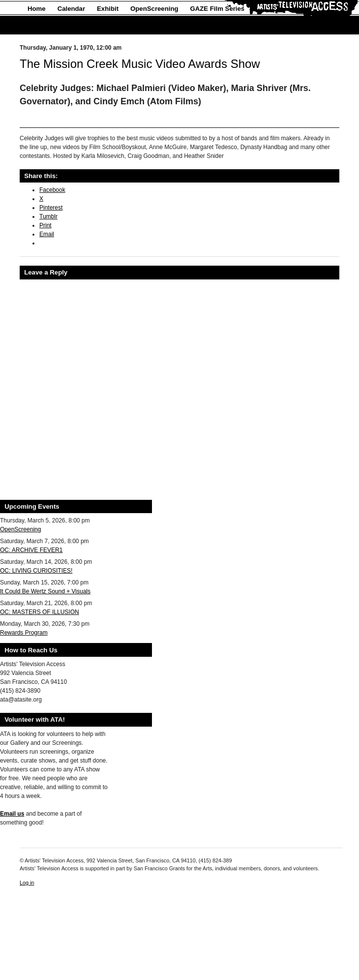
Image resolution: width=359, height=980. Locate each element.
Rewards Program (24, 633)
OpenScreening (154, 9)
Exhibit (108, 9)
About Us (42, 25)
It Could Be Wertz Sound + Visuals (45, 591)
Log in (27, 883)
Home (37, 9)
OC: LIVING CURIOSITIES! (36, 571)
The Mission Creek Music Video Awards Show (140, 64)
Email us (12, 814)
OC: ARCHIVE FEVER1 (31, 550)
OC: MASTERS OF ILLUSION (40, 612)
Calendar (71, 9)
